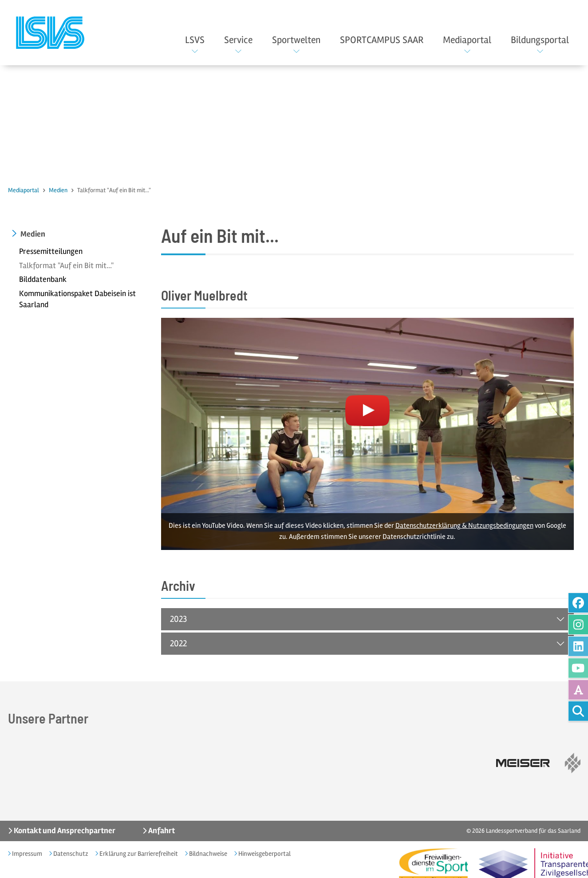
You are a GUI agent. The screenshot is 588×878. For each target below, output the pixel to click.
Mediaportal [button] (467, 40)
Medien (58, 190)
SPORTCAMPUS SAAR (382, 40)
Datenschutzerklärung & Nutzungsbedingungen (464, 526)
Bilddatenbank (43, 280)
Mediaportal (24, 190)
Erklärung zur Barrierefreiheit (138, 854)
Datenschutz (70, 854)
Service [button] (238, 40)
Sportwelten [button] (296, 40)
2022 (178, 643)
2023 (178, 619)
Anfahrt (161, 831)
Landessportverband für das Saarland (533, 831)
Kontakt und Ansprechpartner (64, 831)
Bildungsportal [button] (540, 40)
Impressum (26, 854)
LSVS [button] (195, 40)
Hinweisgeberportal (264, 854)
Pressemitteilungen (51, 251)
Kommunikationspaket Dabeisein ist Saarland (77, 299)
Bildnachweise (207, 854)
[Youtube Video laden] (367, 434)
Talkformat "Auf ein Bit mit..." (66, 265)
